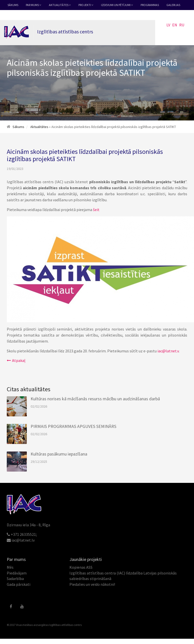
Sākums (13, 5)
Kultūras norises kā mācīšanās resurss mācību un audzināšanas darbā (95, 399)
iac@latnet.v (168, 351)
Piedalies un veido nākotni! (92, 584)
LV (168, 25)
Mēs (10, 567)
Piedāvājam (17, 573)
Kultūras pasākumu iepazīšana (59, 454)
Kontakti (14, 15)
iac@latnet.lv (23, 540)
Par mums (34, 5)
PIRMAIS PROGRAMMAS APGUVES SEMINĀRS (73, 426)
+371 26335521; (24, 534)
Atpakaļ (16, 360)
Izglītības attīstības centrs (65, 625)
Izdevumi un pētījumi (117, 5)
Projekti (86, 5)
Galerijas (173, 5)
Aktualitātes (60, 5)
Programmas (150, 5)
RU (182, 25)
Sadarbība (15, 578)
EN (175, 25)
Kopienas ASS (81, 567)
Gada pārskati (19, 584)
